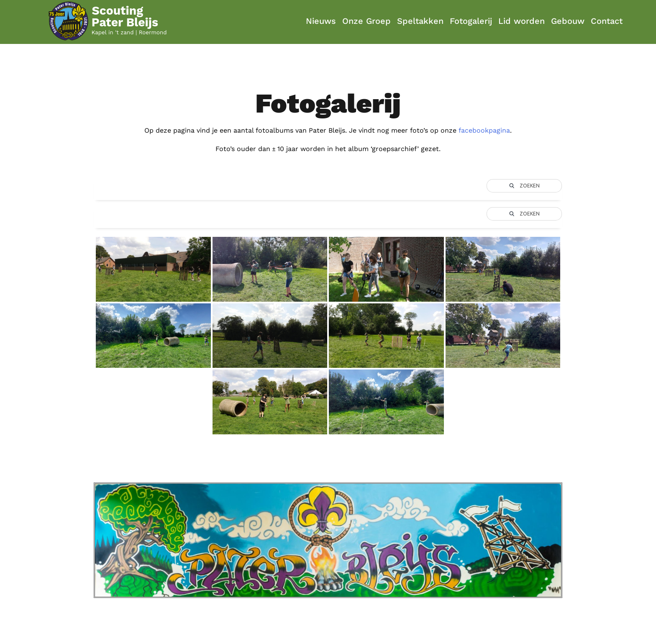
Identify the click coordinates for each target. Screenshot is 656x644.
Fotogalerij (471, 21)
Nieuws (321, 21)
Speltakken (420, 21)
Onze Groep (366, 21)
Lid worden (521, 21)
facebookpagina (484, 130)
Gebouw (568, 21)
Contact (607, 21)
